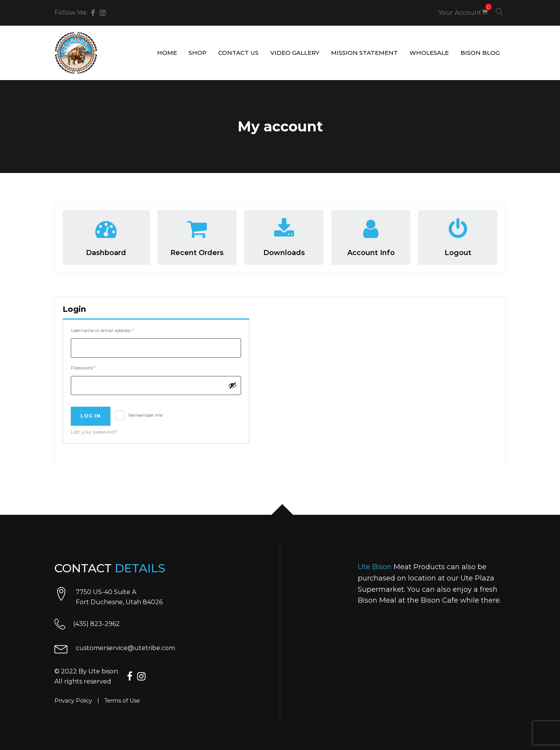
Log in (91, 416)
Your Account (460, 13)
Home (167, 53)
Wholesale (429, 53)
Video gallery (295, 53)
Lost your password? (94, 432)
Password (93, 367)
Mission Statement (364, 53)
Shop (198, 53)
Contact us (238, 53)
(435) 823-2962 (96, 624)
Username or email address (112, 330)
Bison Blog (480, 53)
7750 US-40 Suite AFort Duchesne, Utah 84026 (119, 597)
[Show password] (233, 385)
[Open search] (500, 12)
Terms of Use (122, 701)
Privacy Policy (73, 701)
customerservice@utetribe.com (125, 648)
